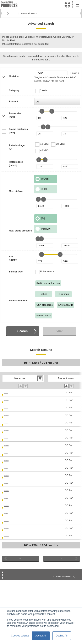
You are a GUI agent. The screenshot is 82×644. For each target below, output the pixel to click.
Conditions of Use (13, 575)
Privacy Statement (13, 581)
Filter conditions (18, 300)
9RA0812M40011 (14, 430)
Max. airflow (16, 191)
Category (14, 90)
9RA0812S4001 (13, 392)
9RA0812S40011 (13, 400)
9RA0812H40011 (14, 415)
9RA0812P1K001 (14, 528)
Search (23, 331)
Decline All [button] (62, 636)
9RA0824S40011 (13, 460)
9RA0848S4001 (13, 513)
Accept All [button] (41, 636)
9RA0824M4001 (13, 483)
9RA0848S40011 (13, 520)
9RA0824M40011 (14, 490)
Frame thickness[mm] (18, 131)
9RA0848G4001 (13, 498)
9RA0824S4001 (13, 453)
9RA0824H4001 (13, 468)
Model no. (15, 76)
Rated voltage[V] (17, 147)
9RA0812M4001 (13, 423)
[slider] (42, 111)
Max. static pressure (20, 231)
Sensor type (16, 272)
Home (6, 13)
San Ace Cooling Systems (26, 13)
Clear (59, 331)
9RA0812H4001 (13, 408)
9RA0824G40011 (14, 445)
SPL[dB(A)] (13, 258)
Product (13, 101)
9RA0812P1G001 (14, 535)
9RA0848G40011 (14, 505)
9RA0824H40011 (14, 475)
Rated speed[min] (16, 164)
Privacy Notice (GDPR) (15, 586)
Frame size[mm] (15, 115)
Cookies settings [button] (20, 636)
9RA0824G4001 (13, 438)
